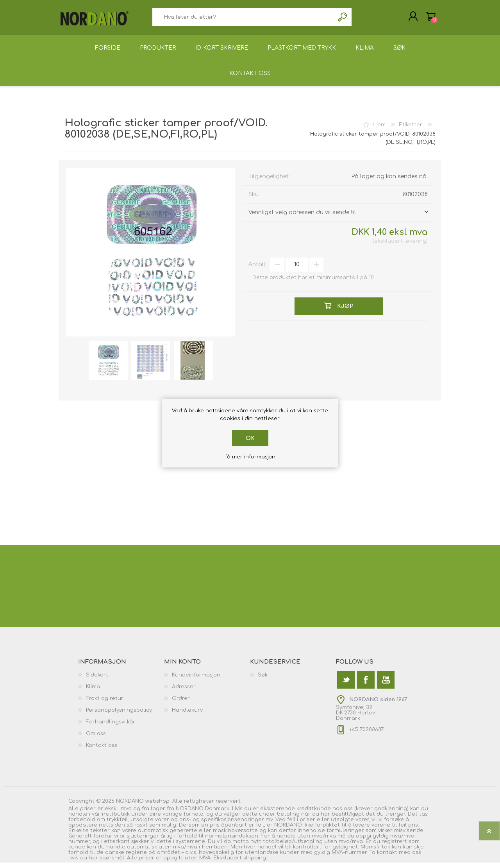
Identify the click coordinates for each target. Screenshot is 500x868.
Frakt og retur (105, 704)
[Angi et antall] (297, 270)
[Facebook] (366, 685)
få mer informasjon (250, 457)
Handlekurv (423, 19)
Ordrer (181, 704)
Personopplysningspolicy (119, 716)
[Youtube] (386, 685)
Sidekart (97, 680)
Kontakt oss (102, 751)
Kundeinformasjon (196, 680)
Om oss (96, 739)
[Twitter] (346, 685)
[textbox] (243, 20)
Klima (93, 692)
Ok (250, 438)
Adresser (184, 692)
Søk (343, 20)
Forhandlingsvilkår (111, 727)
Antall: (257, 270)
